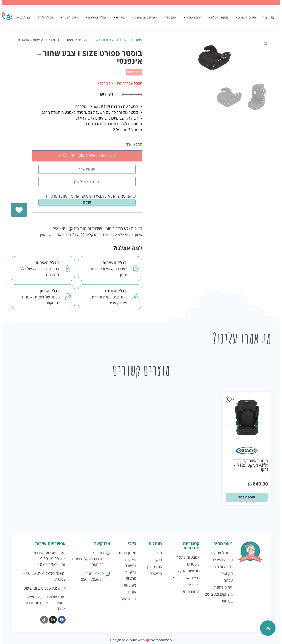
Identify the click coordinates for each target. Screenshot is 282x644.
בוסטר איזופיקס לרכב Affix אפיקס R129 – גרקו (251, 465)
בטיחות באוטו (102, 40)
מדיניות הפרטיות (60, 196)
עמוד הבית (135, 40)
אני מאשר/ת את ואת (91, 196)
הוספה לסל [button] (247, 497)
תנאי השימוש (93, 196)
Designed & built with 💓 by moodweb (141, 640)
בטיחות (119, 40)
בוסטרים (84, 40)
